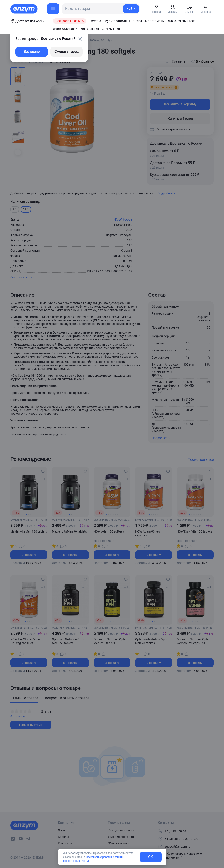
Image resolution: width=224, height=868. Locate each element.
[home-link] (24, 9)
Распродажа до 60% (70, 21)
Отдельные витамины (149, 21)
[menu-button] (53, 9)
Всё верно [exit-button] (32, 52)
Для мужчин (111, 29)
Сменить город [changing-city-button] (66, 52)
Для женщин (90, 29)
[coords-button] (27, 21)
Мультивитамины (117, 21)
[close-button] (80, 39)
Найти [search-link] (131, 9)
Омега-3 (95, 21)
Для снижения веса (182, 21)
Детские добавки (65, 29)
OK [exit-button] (151, 857)
